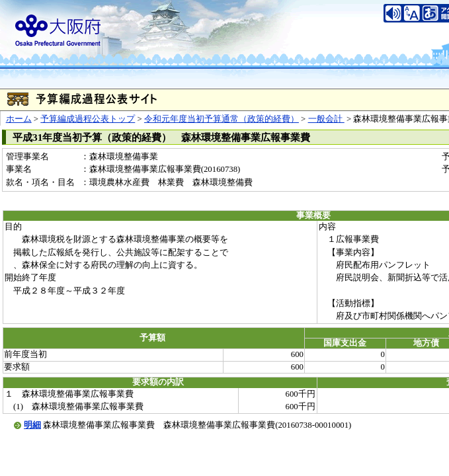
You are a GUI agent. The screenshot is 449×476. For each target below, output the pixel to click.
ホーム (19, 119)
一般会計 (326, 119)
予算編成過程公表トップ (88, 119)
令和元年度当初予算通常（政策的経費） (222, 119)
